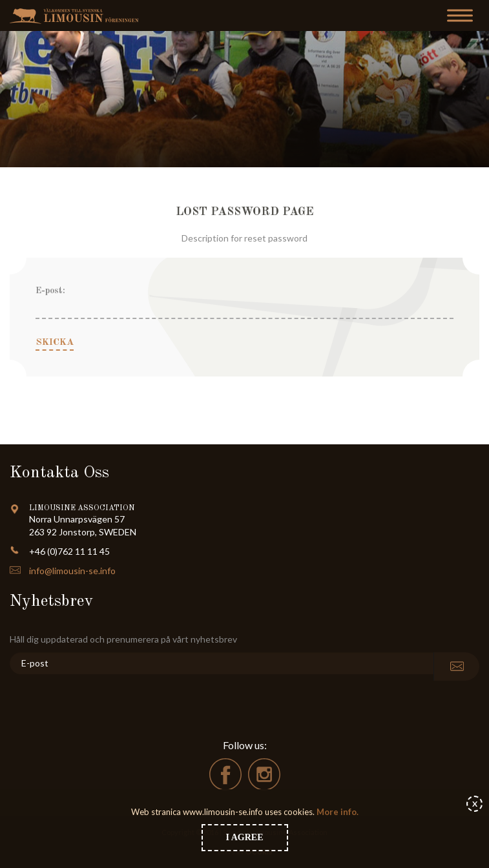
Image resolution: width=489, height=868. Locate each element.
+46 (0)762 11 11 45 (69, 551)
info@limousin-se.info (72, 571)
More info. (337, 812)
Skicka (55, 343)
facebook (225, 774)
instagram (264, 774)
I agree (245, 837)
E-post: (50, 291)
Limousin (78, 16)
